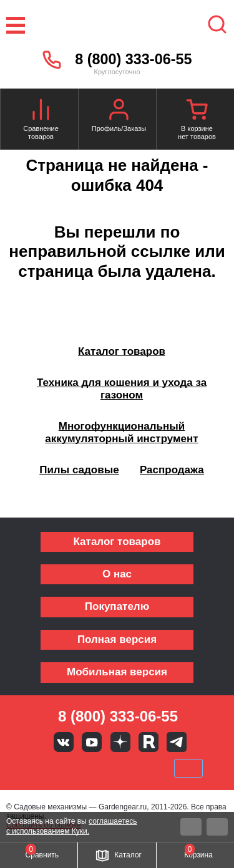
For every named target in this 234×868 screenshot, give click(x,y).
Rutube (149, 742)
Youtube (92, 742)
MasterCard (75, 768)
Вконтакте (64, 742)
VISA (32, 768)
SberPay (188, 768)
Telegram (177, 742)
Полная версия (117, 639)
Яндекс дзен (120, 742)
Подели (131, 768)
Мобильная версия (117, 672)
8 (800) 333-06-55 (133, 59)
